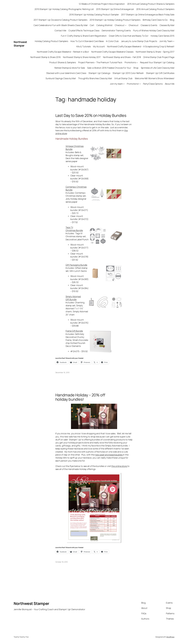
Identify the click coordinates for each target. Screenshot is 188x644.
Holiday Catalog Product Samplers (51, 41)
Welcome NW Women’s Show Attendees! (155, 78)
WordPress (170, 637)
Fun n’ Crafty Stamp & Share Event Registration (84, 36)
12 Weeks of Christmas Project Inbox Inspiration (102, 4)
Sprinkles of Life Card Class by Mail (158, 68)
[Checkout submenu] (126, 25)
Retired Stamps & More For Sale (70, 68)
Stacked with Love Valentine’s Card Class (66, 73)
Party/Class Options (153, 84)
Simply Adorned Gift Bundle (73, 298)
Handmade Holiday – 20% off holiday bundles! (80, 397)
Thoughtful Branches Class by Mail (95, 78)
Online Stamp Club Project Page (159, 57)
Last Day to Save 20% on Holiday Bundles (91, 115)
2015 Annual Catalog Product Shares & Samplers (151, 4)
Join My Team (166, 41)
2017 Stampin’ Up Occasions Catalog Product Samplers (60, 20)
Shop (136, 68)
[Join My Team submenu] (174, 41)
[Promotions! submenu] (140, 84)
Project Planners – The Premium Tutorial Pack (100, 62)
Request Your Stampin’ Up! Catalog (157, 62)
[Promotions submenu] (137, 62)
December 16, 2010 (62, 372)
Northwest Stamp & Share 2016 (46, 57)
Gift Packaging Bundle (76, 265)
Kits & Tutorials (84, 46)
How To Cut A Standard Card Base (87, 41)
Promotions (130, 62)
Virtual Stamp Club (123, 78)
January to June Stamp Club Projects (139, 41)
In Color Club (112, 41)
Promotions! (133, 84)
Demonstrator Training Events (116, 30)
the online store (119, 466)
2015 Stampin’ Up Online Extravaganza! (115, 9)
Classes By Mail (167, 25)
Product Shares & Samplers (63, 62)
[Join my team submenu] (124, 84)
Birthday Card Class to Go (155, 20)
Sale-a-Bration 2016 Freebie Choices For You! (109, 68)
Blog (172, 20)
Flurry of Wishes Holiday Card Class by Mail (154, 30)
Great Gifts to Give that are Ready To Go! (129, 36)
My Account (99, 46)
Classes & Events (149, 25)
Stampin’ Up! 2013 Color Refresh (128, 73)
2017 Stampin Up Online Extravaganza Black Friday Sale (148, 15)
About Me (170, 84)
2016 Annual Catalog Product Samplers (155, 9)
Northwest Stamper (20, 44)
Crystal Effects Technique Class (84, 30)
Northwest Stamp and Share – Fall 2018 (122, 57)
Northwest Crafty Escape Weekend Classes (112, 52)
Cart (92, 25)
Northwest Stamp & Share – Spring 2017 (155, 52)
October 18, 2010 (62, 562)
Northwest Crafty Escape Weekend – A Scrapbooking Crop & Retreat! (141, 46)
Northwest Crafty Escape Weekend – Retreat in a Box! (63, 52)
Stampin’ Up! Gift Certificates (160, 73)
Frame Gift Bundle (74, 331)
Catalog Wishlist (104, 25)
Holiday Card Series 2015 (162, 36)
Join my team (116, 84)
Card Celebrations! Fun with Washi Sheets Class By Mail (61, 25)
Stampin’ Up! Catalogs (99, 73)
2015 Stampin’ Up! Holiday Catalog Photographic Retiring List (64, 9)
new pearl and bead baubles (109, 455)
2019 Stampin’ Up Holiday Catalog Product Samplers (115, 20)
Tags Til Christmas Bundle (74, 229)
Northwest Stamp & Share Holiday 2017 (82, 57)
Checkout (120, 25)
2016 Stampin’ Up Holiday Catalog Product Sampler (94, 15)
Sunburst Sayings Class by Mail (61, 78)
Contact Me (60, 30)
